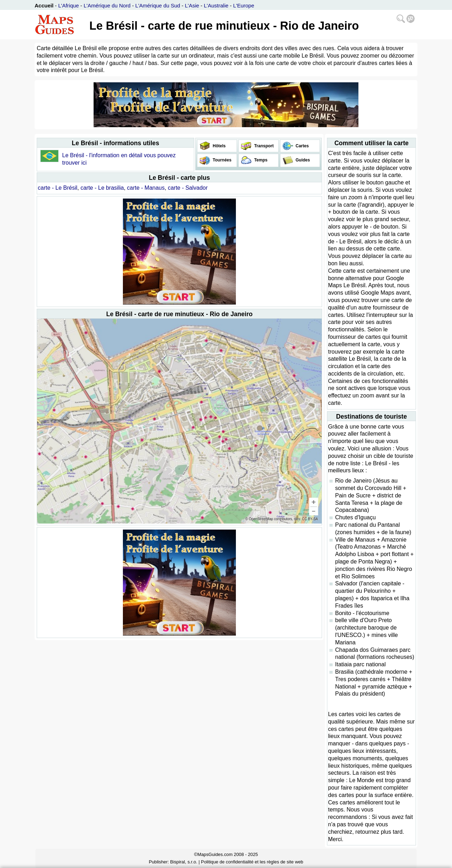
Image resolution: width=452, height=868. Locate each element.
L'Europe (244, 5)
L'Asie (192, 5)
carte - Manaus (146, 188)
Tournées (221, 160)
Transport (263, 146)
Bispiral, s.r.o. (184, 862)
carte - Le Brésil (58, 188)
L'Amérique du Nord (107, 5)
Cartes (302, 146)
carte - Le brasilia (102, 188)
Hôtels (219, 146)
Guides (302, 160)
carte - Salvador (188, 188)
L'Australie (216, 5)
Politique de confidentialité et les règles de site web (252, 862)
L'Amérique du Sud (158, 5)
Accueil (44, 5)
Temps (260, 160)
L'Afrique (69, 5)
